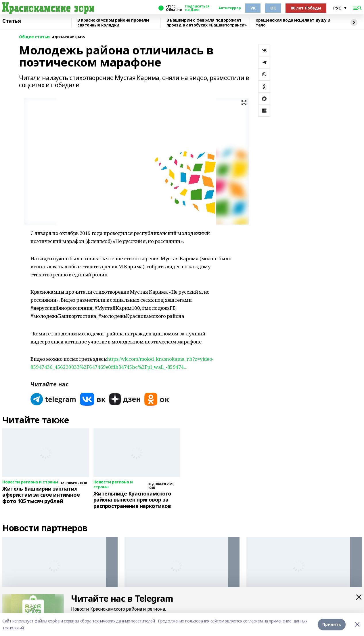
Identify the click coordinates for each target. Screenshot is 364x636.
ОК (273, 8)
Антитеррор (230, 8)
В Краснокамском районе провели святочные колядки (113, 23)
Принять (332, 624)
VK (253, 8)
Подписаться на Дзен (197, 8)
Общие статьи (34, 37)
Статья (12, 21)
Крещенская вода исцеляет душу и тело (293, 23)
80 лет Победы (306, 8)
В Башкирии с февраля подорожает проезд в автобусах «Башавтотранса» (207, 23)
